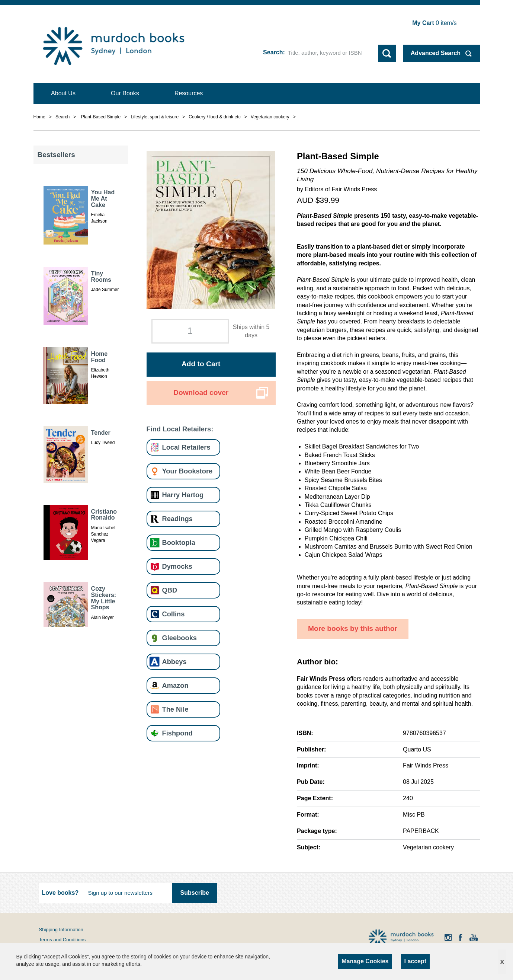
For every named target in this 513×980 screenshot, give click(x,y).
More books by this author (353, 628)
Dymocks (177, 566)
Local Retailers (186, 447)
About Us (63, 93)
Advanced (436, 53)
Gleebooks (179, 638)
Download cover (201, 392)
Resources (189, 93)
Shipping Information (61, 930)
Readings (177, 519)
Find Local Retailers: (180, 429)
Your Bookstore (187, 471)
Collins (174, 614)
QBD (170, 590)
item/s (434, 23)
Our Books (125, 93)
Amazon (175, 685)
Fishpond (177, 733)
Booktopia (179, 542)
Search (273, 52)
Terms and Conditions (62, 940)
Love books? (60, 893)
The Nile (175, 709)
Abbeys (174, 662)
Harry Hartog (183, 495)
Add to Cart (201, 364)
